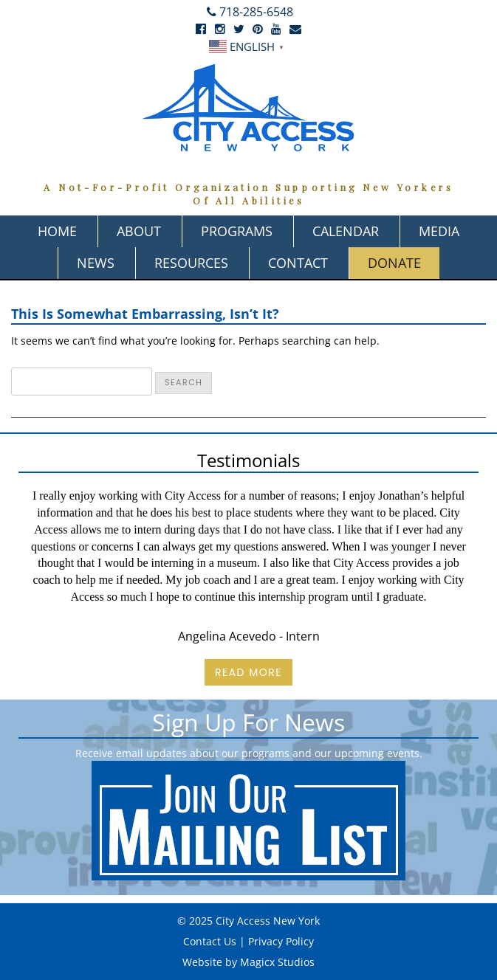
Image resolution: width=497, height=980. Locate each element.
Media (439, 231)
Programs (237, 231)
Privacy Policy (281, 941)
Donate (394, 263)
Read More (248, 672)
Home (57, 231)
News (96, 263)
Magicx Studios (277, 962)
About (139, 231)
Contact (298, 263)
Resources (191, 263)
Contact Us (210, 941)
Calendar (346, 231)
